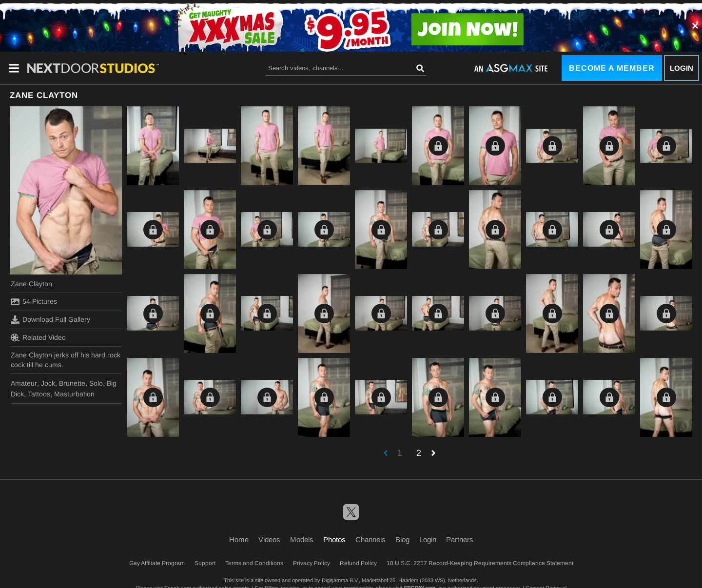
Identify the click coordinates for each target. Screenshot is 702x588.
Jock (48, 383)
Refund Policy (358, 563)
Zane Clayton (31, 284)
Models (302, 539)
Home (239, 539)
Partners (460, 539)
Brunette (72, 383)
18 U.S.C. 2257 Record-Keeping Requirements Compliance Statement (480, 563)
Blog (402, 539)
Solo (96, 383)
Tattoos (39, 394)
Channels (370, 539)
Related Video (38, 337)
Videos (269, 539)
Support (205, 563)
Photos (334, 539)
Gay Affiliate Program (157, 563)
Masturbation (74, 394)
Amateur (24, 383)
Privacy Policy (312, 563)
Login (682, 68)
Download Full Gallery (50, 320)
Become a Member (612, 68)
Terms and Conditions (254, 563)
